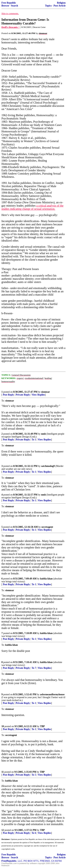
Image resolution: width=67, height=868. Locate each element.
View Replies (38, 395)
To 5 (34, 775)
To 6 (34, 833)
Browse (5, 6)
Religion (61, 3)
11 (3, 772)
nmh (43, 434)
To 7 (34, 668)
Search (14, 6)
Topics (48, 6)
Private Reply (23, 395)
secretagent (47, 527)
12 (3, 830)
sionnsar (45, 392)
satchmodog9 (48, 466)
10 (3, 726)
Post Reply (8, 395)
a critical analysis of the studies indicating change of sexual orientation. (32, 207)
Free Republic (9, 3)
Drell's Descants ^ (11, 27)
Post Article (59, 6)
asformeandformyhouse (52, 694)
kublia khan (46, 579)
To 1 (34, 440)
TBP (42, 726)
